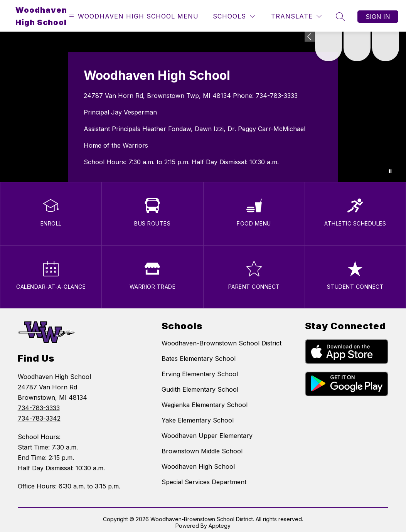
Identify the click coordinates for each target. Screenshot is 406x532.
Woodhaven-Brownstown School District (222, 343)
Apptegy (220, 526)
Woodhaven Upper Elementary (207, 436)
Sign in (378, 17)
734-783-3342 (39, 418)
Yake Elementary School (198, 420)
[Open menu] (133, 16)
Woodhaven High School (198, 466)
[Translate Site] (296, 16)
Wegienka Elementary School (205, 405)
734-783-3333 (277, 96)
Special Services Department (204, 482)
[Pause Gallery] (390, 171)
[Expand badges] (310, 37)
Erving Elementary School (200, 374)
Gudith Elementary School (200, 389)
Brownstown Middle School (202, 451)
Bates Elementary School (199, 359)
